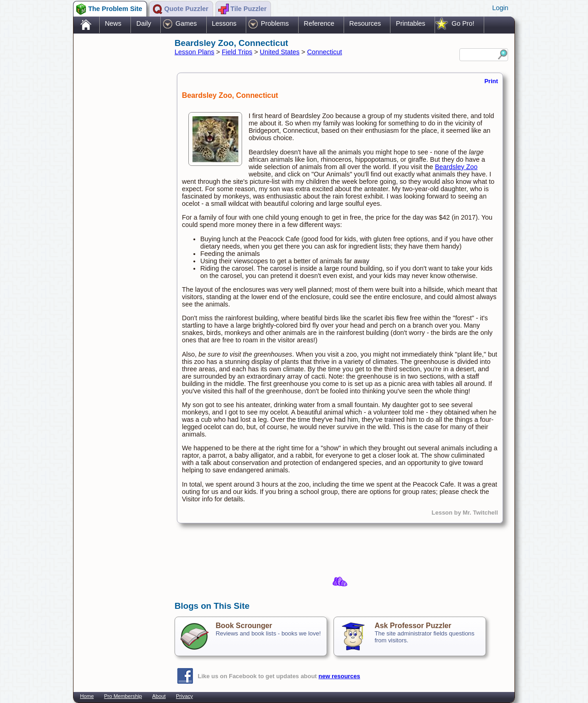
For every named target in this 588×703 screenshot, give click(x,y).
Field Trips (237, 52)
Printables (411, 23)
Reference (319, 23)
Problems (275, 23)
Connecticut (324, 52)
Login (500, 8)
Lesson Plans (194, 52)
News (113, 23)
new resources (339, 676)
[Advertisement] (119, 181)
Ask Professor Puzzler (413, 626)
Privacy (184, 696)
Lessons (224, 23)
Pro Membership (123, 696)
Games (186, 23)
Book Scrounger (244, 626)
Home (87, 696)
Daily (144, 23)
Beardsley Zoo (456, 167)
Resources (365, 23)
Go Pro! (463, 23)
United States (280, 52)
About (159, 696)
